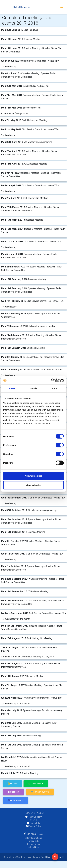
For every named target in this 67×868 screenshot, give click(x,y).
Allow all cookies (34, 476)
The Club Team (33, 817)
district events (40, 792)
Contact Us (33, 823)
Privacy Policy (34, 826)
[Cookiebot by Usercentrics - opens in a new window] (51, 380)
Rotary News (34, 847)
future (12, 784)
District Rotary (34, 844)
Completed (35, 784)
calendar (13, 792)
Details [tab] (33, 388)
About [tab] (55, 388)
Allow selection (33, 485)
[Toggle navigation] (62, 7)
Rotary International (33, 838)
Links (33, 820)
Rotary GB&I (33, 841)
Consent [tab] (12, 388)
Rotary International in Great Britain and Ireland (41, 857)
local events (15, 800)
